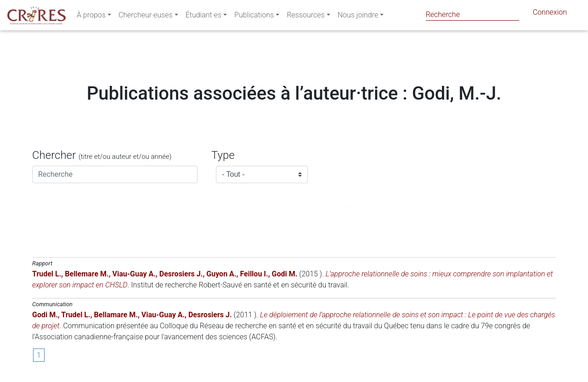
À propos (91, 17)
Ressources (305, 17)
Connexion (550, 14)
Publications (254, 17)
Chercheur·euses (146, 17)
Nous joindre (358, 17)
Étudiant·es (204, 17)
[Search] (472, 14)
